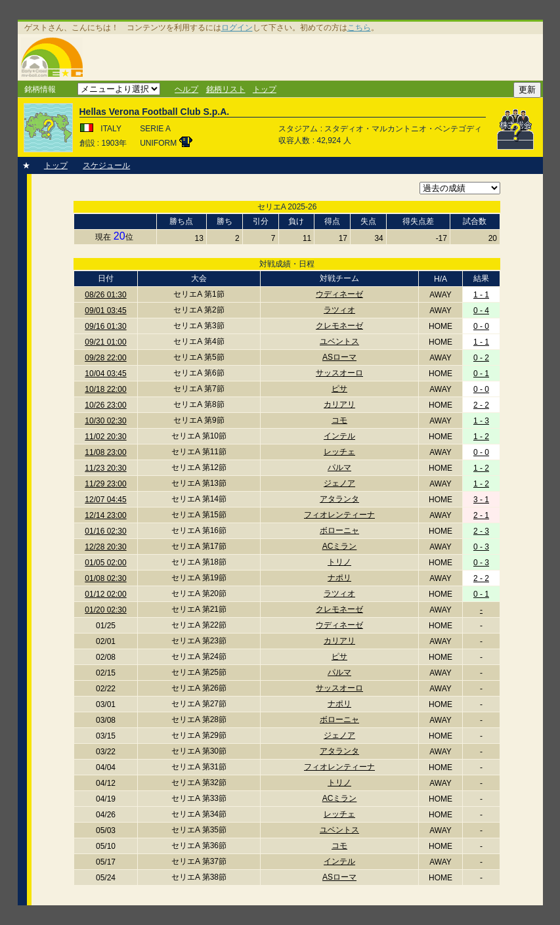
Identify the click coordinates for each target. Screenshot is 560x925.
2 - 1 (481, 515)
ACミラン (340, 546)
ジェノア (339, 483)
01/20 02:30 (105, 610)
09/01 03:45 (105, 311)
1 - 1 (481, 295)
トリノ (339, 562)
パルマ (339, 467)
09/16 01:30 (105, 326)
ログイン (237, 28)
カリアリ (339, 404)
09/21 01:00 (105, 342)
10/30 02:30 (105, 421)
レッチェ (339, 452)
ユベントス (339, 341)
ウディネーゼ (339, 294)
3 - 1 (481, 500)
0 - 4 (481, 311)
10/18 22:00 (105, 389)
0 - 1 (481, 374)
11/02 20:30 (105, 437)
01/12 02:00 (105, 594)
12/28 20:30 (105, 547)
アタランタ (339, 499)
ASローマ (339, 357)
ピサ (339, 389)
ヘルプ (186, 89)
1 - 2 (481, 437)
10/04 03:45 (105, 374)
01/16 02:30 (105, 531)
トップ (265, 89)
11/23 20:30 (105, 468)
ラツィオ (339, 310)
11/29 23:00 (105, 484)
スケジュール (106, 165)
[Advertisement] (315, 57)
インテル (339, 436)
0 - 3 (481, 547)
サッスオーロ (339, 373)
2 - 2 (481, 405)
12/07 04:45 (105, 500)
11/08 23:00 (105, 452)
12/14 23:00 (105, 515)
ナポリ (339, 578)
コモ (339, 420)
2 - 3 (481, 531)
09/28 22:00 (105, 358)
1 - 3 (481, 421)
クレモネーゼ (339, 326)
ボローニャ (339, 530)
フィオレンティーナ (339, 515)
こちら (359, 28)
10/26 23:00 (105, 405)
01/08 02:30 (105, 578)
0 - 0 (481, 326)
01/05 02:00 (105, 563)
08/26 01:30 (105, 295)
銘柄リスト (226, 89)
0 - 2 (481, 358)
